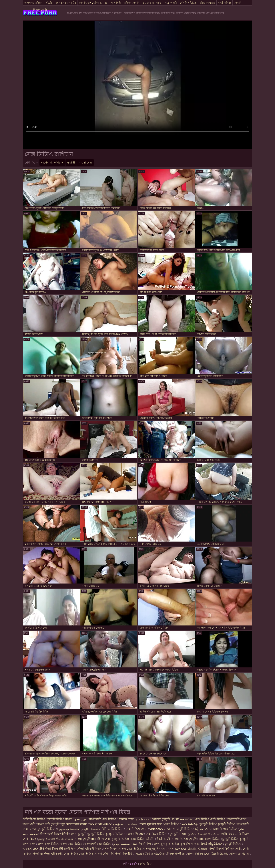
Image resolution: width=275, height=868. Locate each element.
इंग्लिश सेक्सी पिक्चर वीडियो (54, 834)
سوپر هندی (81, 819)
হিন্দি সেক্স (104, 839)
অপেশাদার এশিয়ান (33, 3)
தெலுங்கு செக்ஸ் (68, 829)
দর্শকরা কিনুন (146, 864)
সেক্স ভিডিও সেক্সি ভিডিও (210, 819)
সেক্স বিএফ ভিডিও (157, 834)
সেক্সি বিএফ (110, 849)
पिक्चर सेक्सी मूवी (176, 854)
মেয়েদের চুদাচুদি (161, 819)
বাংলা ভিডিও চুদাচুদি (185, 839)
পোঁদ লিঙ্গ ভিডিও (188, 3)
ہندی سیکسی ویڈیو (125, 844)
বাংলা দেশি (29, 824)
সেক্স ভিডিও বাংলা (136, 829)
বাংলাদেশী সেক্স (237, 819)
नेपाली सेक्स (145, 844)
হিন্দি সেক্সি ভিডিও (113, 829)
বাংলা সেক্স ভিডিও (130, 849)
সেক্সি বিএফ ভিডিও (34, 819)
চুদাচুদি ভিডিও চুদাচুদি (235, 839)
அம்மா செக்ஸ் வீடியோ (150, 854)
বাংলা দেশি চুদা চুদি (48, 824)
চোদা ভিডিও (172, 824)
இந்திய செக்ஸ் (90, 829)
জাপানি (238, 3)
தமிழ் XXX (143, 819)
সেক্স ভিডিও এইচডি (143, 839)
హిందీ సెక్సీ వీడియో (212, 844)
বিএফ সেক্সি (40, 10)
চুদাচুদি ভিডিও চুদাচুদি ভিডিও (218, 824)
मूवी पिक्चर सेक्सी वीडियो (75, 824)
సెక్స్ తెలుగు (201, 829)
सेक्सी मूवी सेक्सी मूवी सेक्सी (47, 854)
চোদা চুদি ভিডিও (183, 829)
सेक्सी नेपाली (163, 839)
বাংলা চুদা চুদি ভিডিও (43, 829)
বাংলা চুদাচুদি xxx (86, 839)
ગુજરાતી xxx (30, 849)
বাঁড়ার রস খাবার (207, 3)
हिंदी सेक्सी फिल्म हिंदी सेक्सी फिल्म (59, 849)
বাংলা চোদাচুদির (240, 854)
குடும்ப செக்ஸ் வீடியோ (203, 834)
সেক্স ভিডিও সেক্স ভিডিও (78, 854)
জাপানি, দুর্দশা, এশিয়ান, (90, 3)
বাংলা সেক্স (85, 163)
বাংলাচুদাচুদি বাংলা (154, 849)
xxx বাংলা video (100, 824)
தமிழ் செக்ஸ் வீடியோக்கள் (56, 839)
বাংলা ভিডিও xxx (199, 854)
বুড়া (106, 3)
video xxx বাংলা (161, 829)
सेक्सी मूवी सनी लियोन (90, 849)
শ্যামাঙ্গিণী (116, 3)
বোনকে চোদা (126, 819)
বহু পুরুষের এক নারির (66, 3)
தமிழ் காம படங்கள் (125, 824)
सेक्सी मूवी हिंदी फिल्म (151, 824)
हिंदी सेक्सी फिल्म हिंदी (122, 854)
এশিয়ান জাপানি (132, 3)
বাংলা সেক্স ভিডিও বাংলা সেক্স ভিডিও (60, 844)
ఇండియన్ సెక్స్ (190, 824)
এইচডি (49, 3)
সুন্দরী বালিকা (225, 3)
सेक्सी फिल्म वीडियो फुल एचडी (225, 849)
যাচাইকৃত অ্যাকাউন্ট (152, 3)
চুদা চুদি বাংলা (178, 834)
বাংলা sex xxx (177, 849)
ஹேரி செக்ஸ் (220, 854)
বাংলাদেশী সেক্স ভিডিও (103, 819)
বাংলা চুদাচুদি (79, 834)
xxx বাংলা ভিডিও (209, 839)
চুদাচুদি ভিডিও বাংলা (60, 819)
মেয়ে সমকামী (171, 3)
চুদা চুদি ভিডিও (190, 844)
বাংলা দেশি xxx (135, 834)
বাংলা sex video (183, 819)
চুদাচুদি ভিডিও (121, 839)
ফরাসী (71, 163)
